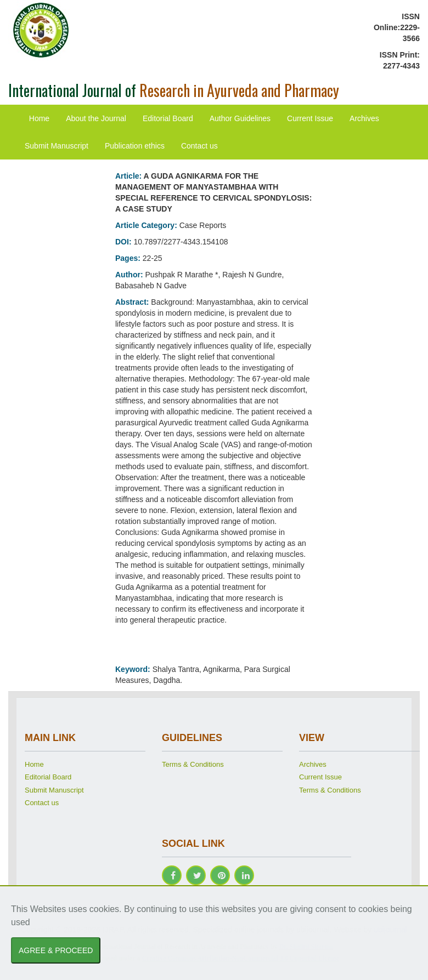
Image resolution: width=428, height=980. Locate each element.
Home (39, 118)
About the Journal (96, 118)
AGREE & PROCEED (56, 950)
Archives (364, 118)
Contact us (199, 146)
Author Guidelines (240, 118)
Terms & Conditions (193, 764)
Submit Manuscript (57, 146)
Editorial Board (168, 118)
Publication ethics (135, 146)
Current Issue (310, 118)
